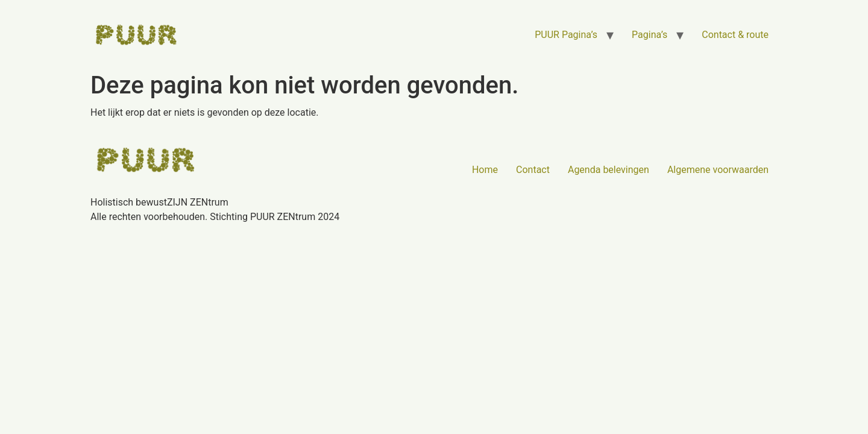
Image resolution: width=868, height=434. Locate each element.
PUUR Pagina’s (566, 35)
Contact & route (735, 35)
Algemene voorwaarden (718, 170)
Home (485, 170)
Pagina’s (649, 35)
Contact (533, 170)
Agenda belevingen (609, 170)
